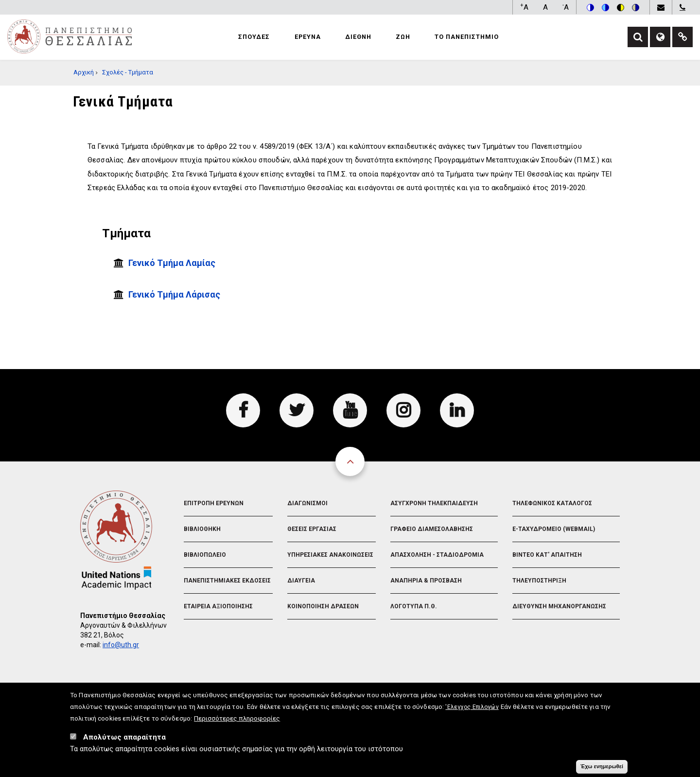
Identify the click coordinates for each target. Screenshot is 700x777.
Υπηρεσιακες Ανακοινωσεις (330, 555)
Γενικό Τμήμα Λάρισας (174, 294)
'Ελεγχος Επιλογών (472, 711)
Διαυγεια (301, 581)
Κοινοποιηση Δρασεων (323, 606)
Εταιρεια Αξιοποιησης (218, 606)
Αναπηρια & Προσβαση (426, 581)
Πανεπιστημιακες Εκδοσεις (227, 581)
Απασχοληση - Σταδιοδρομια (437, 555)
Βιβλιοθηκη (202, 529)
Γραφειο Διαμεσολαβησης (432, 529)
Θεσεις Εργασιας (312, 529)
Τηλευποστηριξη (539, 581)
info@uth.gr (121, 645)
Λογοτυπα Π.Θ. (414, 606)
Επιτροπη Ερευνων (214, 503)
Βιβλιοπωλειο (205, 555)
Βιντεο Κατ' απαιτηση (547, 555)
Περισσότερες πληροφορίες (237, 723)
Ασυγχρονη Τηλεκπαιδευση (434, 503)
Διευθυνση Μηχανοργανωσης (559, 606)
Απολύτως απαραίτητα (124, 742)
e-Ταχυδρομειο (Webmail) (554, 529)
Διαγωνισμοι (307, 503)
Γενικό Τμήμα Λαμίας (172, 263)
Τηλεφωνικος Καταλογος (552, 503)
